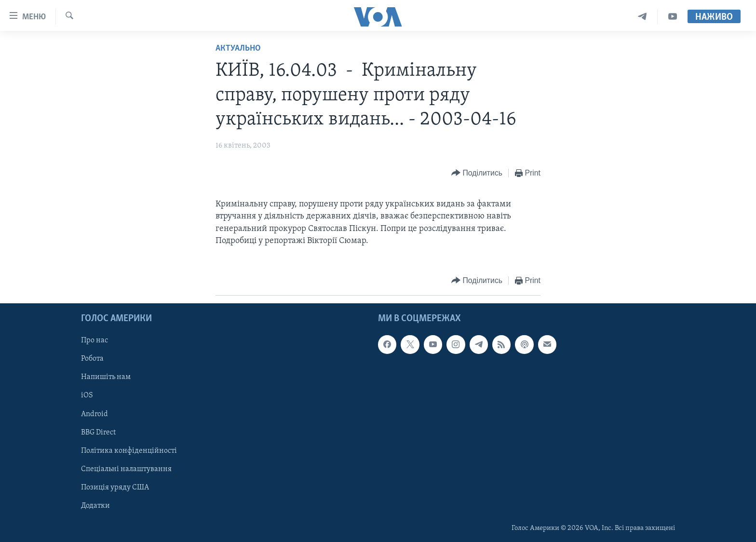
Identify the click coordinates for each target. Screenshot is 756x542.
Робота (92, 359)
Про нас (94, 340)
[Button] (477, 173)
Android (94, 414)
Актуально (238, 48)
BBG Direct (98, 433)
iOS (87, 396)
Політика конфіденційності (129, 451)
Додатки (95, 506)
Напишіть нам (106, 378)
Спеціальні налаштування (126, 469)
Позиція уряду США (115, 488)
